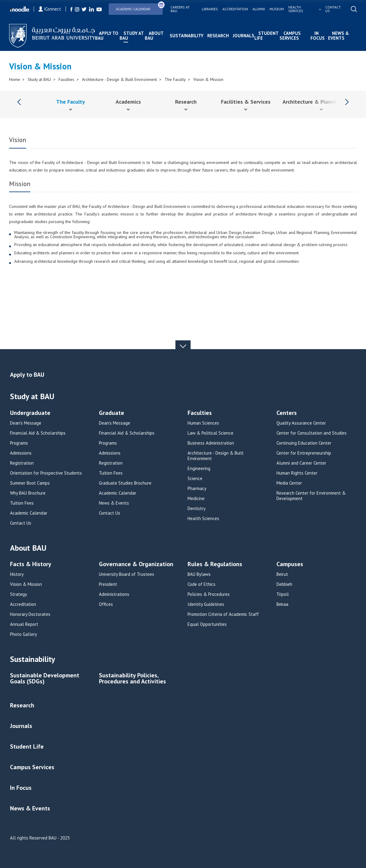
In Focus (318, 36)
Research (218, 36)
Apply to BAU (107, 36)
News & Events (339, 36)
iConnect (50, 9)
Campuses (290, 564)
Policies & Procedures (209, 594)
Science (195, 479)
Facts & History (31, 564)
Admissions (21, 453)
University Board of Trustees (127, 574)
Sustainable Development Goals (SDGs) (45, 679)
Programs (19, 443)
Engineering (199, 469)
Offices (106, 604)
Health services (296, 9)
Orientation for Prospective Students (46, 473)
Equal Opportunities (207, 624)
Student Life (266, 36)
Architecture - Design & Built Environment (119, 79)
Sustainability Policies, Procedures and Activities (132, 679)
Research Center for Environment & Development (311, 496)
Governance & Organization (136, 564)
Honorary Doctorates (30, 614)
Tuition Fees (22, 503)
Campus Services (290, 36)
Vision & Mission (208, 79)
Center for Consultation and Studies (312, 433)
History (17, 574)
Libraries (210, 9)
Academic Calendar (139, 7)
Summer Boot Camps (30, 483)
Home (15, 79)
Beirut (282, 574)
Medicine (196, 499)
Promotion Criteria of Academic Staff (223, 614)
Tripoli (283, 594)
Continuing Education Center (304, 443)
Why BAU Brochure (28, 493)
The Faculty (175, 79)
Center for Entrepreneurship (304, 453)
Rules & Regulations (215, 564)
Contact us (333, 9)
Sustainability (186, 36)
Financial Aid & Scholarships (38, 433)
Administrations (114, 594)
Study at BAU (132, 36)
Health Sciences (203, 519)
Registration (22, 463)
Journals (244, 36)
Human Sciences (203, 423)
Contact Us (21, 523)
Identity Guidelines (206, 604)
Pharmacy (197, 489)
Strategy (19, 594)
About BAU (154, 36)
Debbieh (284, 584)
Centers (287, 413)
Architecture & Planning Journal (321, 102)
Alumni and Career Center (301, 463)
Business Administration (211, 443)
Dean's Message (26, 423)
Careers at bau (180, 9)
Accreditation (235, 9)
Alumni (259, 9)
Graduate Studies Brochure (125, 483)
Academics (128, 102)
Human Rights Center (297, 473)
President (108, 584)
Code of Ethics (202, 584)
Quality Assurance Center (301, 423)
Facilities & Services (246, 102)
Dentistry (197, 509)
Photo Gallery (24, 634)
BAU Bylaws (199, 574)
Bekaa (282, 604)
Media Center (289, 483)
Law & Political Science (210, 433)
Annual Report (24, 624)
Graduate (112, 413)
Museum (277, 9)
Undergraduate (30, 413)
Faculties (66, 79)
